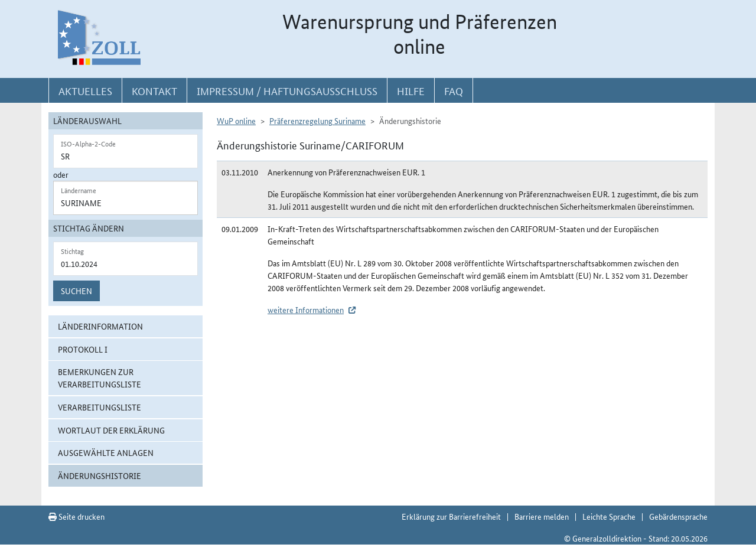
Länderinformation (100, 326)
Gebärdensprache (678, 516)
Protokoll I (83, 349)
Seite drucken (76, 516)
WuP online (236, 120)
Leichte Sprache (609, 516)
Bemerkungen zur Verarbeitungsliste (100, 378)
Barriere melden (542, 516)
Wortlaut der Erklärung (111, 430)
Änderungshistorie (100, 475)
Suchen (76, 291)
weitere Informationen (306, 309)
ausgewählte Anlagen (106, 452)
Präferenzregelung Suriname (317, 120)
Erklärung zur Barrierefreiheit (451, 516)
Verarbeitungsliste (100, 407)
